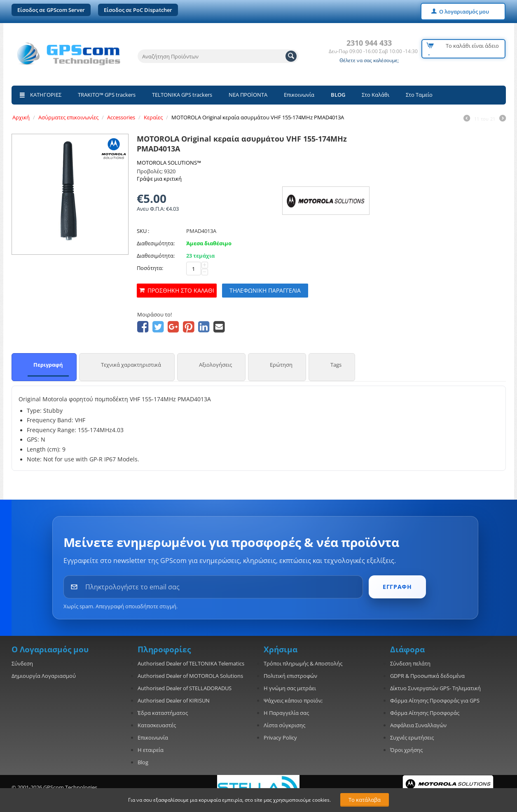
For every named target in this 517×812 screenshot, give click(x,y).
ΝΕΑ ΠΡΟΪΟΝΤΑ (248, 95)
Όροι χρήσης (406, 750)
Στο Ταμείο (419, 95)
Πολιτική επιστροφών (290, 676)
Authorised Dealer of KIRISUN (174, 700)
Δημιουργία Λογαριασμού (44, 676)
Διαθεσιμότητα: (156, 243)
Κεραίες (153, 117)
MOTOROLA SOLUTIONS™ (169, 163)
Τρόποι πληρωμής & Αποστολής (303, 663)
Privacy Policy (280, 738)
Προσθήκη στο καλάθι (181, 290)
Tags (336, 365)
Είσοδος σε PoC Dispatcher (138, 10)
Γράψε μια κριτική (159, 179)
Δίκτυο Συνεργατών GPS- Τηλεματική (435, 688)
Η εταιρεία (151, 750)
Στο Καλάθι (375, 95)
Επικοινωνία (299, 95)
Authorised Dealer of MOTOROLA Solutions (190, 676)
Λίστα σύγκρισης (284, 725)
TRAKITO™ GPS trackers (107, 95)
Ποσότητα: (150, 268)
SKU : (143, 231)
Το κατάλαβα (365, 800)
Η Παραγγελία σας (286, 713)
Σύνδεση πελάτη (410, 663)
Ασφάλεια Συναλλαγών (418, 725)
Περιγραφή (48, 365)
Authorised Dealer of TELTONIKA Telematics (191, 663)
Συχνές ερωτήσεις (412, 738)
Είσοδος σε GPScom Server (51, 10)
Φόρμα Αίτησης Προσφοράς (425, 713)
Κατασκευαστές (157, 725)
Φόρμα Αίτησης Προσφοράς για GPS (435, 700)
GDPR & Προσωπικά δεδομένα (427, 676)
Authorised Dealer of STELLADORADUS (185, 688)
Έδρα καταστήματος (163, 713)
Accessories (121, 117)
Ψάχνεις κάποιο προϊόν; (293, 700)
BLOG (338, 95)
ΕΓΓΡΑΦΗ (397, 587)
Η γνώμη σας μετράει (290, 688)
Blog (143, 762)
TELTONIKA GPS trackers (182, 95)
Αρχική (21, 117)
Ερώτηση (281, 365)
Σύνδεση (22, 663)
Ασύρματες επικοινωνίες (68, 117)
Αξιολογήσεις (215, 365)
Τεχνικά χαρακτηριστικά (131, 365)
